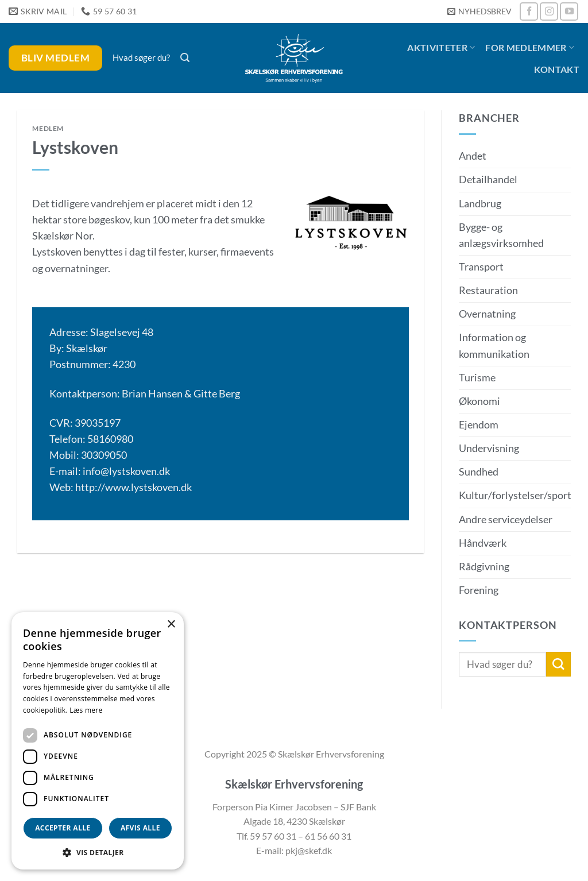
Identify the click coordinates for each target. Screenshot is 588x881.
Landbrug (480, 204)
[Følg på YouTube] (569, 11)
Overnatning (487, 314)
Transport (481, 267)
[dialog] (98, 741)
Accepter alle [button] (63, 828)
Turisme (477, 378)
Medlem (48, 128)
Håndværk (483, 543)
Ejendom (479, 425)
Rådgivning (484, 567)
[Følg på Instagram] (549, 11)
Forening (479, 590)
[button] (479, 12)
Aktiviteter (441, 48)
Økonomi (479, 401)
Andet (473, 156)
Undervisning (489, 448)
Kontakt (557, 69)
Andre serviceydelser (506, 519)
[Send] (558, 664)
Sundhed (479, 472)
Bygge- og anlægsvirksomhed (501, 235)
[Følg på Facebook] (529, 11)
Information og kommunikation (494, 345)
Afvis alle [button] (140, 828)
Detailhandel (488, 179)
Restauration (488, 290)
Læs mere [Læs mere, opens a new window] (86, 710)
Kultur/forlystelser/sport (515, 495)
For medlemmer (530, 48)
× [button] (171, 625)
